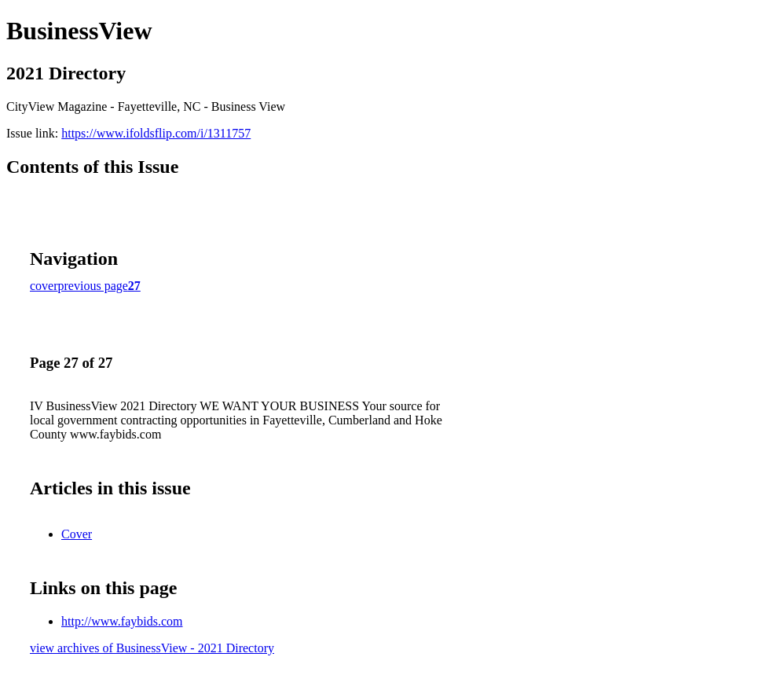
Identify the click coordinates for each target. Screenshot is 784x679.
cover (44, 286)
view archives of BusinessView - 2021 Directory (152, 648)
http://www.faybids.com (122, 621)
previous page (93, 286)
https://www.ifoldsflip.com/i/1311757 (156, 133)
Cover (77, 534)
